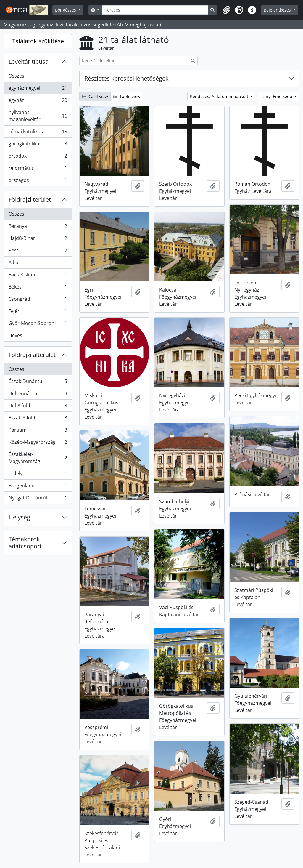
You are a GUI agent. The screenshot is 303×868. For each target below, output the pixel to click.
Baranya (38, 227)
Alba (38, 264)
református (38, 169)
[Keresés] (155, 10)
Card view (95, 96)
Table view (127, 96)
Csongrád (38, 300)
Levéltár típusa (29, 61)
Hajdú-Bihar (38, 240)
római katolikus (38, 133)
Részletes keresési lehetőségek (126, 78)
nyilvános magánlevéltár (38, 116)
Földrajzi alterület (32, 355)
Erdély (38, 475)
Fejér (38, 312)
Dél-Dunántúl (38, 395)
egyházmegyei (38, 89)
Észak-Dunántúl (38, 383)
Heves (38, 337)
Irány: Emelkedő (277, 96)
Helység (19, 517)
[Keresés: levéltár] (134, 61)
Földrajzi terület (30, 200)
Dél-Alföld (38, 407)
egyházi (38, 101)
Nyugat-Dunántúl (38, 499)
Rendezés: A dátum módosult (220, 96)
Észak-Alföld (38, 419)
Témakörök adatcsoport (25, 543)
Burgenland (38, 487)
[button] (226, 10)
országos (38, 181)
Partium (38, 431)
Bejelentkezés (278, 10)
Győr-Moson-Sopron (38, 325)
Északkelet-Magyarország (38, 458)
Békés (38, 288)
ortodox (38, 157)
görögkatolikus (38, 145)
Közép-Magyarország (38, 443)
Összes (16, 76)
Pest (38, 252)
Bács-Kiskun (38, 276)
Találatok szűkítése (38, 41)
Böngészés (66, 10)
